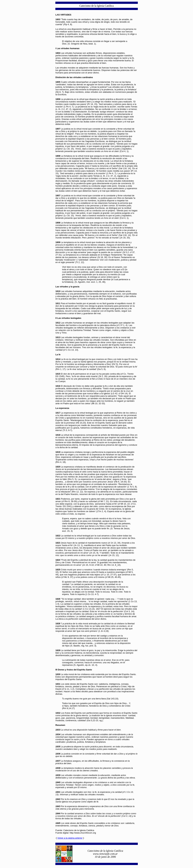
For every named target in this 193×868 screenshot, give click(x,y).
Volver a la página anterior (70, 838)
